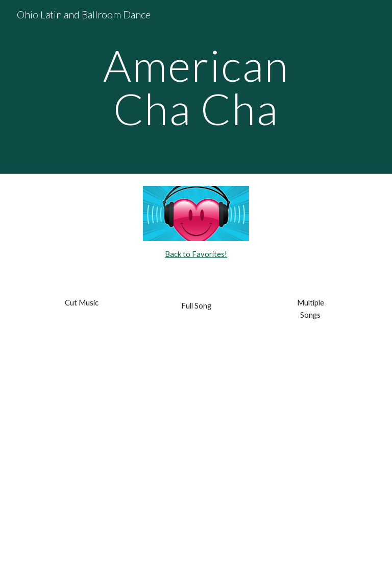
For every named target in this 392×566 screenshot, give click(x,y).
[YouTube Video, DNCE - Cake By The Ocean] (196, 376)
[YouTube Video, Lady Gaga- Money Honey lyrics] (196, 417)
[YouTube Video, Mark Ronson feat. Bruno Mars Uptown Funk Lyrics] (196, 336)
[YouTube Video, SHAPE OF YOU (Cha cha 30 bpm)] (196, 457)
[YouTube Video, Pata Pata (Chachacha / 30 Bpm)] (196, 538)
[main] (196, 87)
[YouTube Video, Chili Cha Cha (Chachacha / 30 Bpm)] (196, 497)
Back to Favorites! (196, 254)
